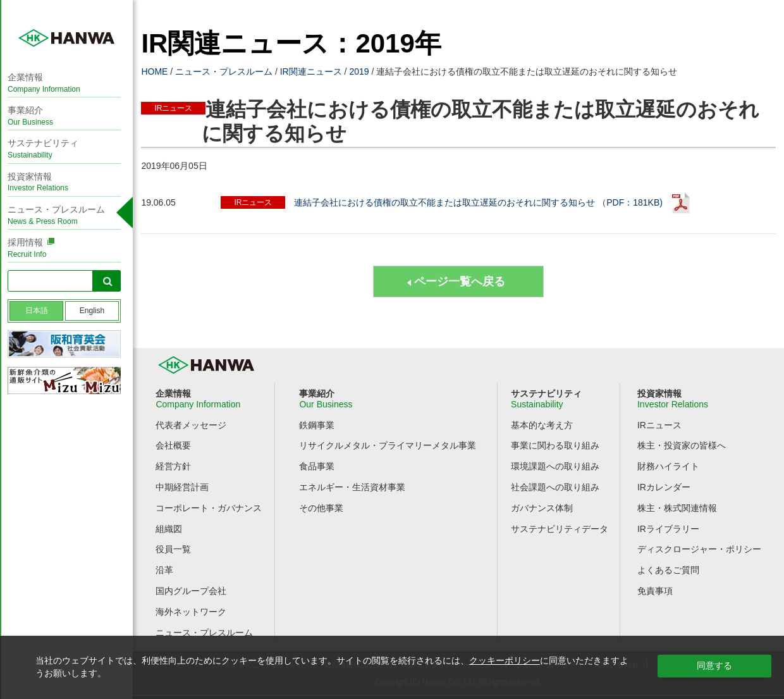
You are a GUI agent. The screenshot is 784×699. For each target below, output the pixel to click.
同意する (714, 665)
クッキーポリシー (505, 660)
